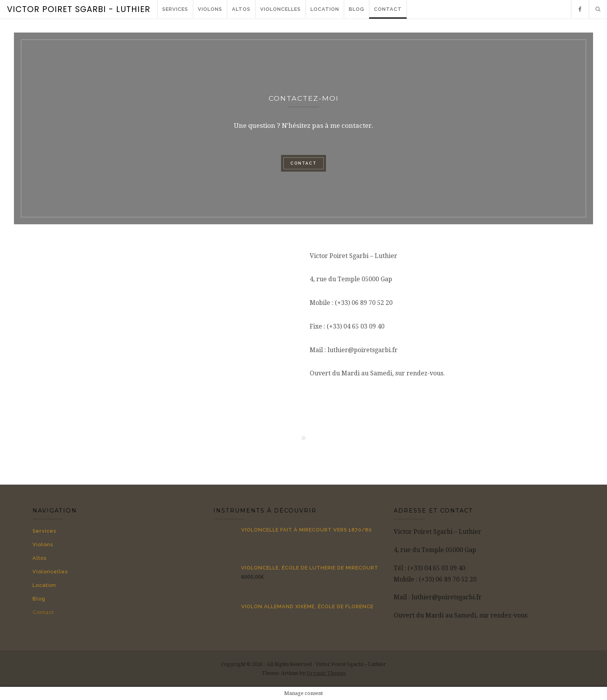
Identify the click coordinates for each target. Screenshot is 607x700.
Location (325, 9)
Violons (210, 9)
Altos (241, 9)
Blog (357, 9)
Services (175, 9)
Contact (388, 9)
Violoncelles (280, 9)
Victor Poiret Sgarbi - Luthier (79, 9)
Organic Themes (326, 673)
